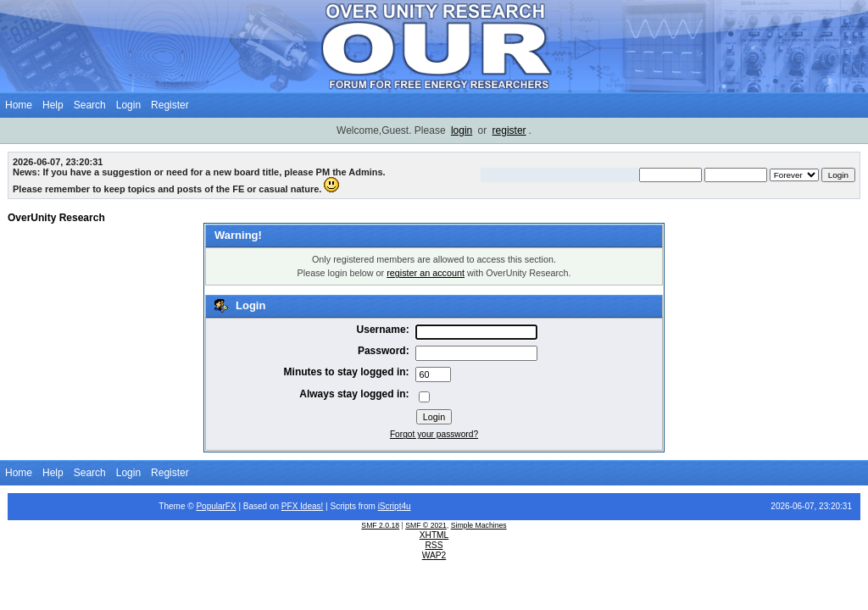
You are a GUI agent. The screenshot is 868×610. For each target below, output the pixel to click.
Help (53, 105)
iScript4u (395, 506)
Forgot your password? (434, 434)
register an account (426, 273)
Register (170, 105)
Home (19, 105)
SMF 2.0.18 (380, 525)
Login (128, 105)
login (462, 130)
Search (90, 105)
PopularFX (216, 506)
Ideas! (312, 506)
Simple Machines (479, 525)
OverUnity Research (56, 218)
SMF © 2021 (426, 525)
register (509, 130)
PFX (291, 506)
